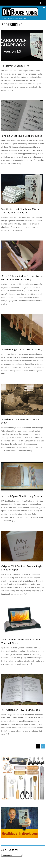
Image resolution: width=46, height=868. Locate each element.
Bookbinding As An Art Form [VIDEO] (22, 349)
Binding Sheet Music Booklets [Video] (22, 136)
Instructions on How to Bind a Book (21, 710)
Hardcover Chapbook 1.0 (15, 66)
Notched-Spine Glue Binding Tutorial (22, 496)
